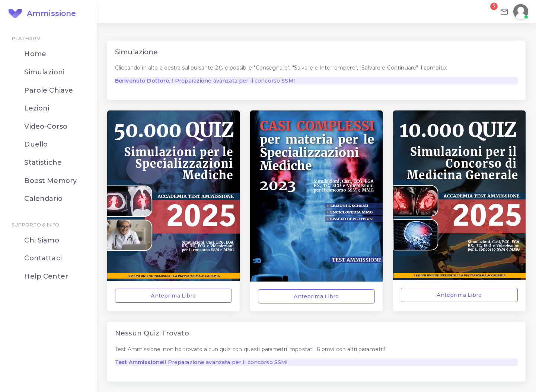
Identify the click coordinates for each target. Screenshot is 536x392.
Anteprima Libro (173, 296)
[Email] (504, 12)
